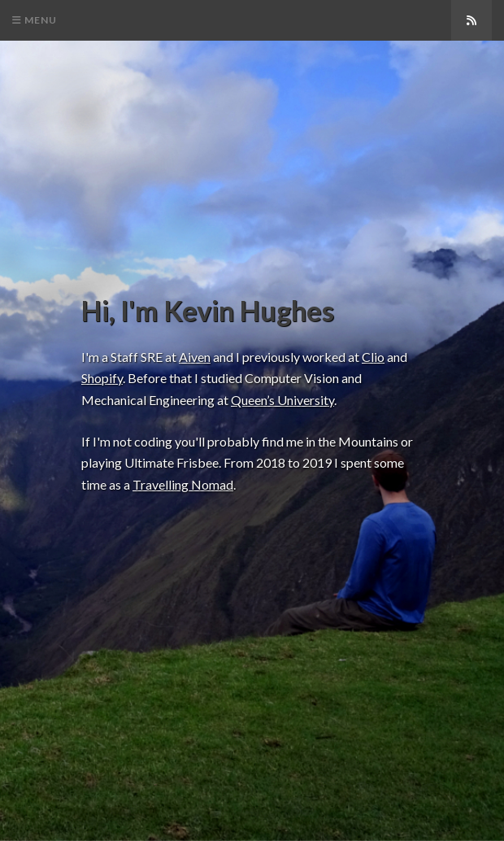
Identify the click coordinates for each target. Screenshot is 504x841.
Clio (373, 357)
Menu (35, 20)
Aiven (195, 357)
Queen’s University (282, 400)
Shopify (102, 378)
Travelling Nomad (183, 484)
